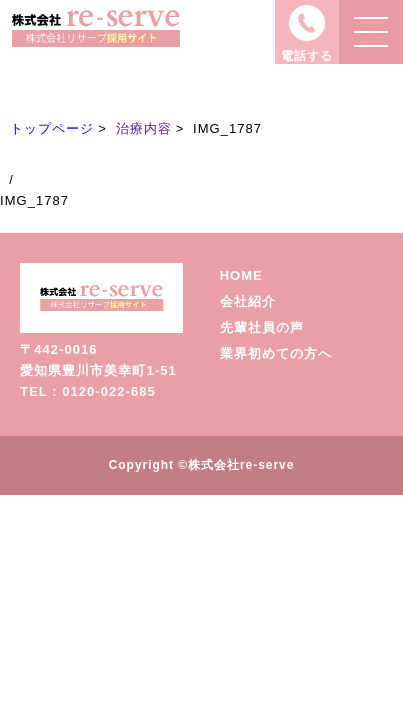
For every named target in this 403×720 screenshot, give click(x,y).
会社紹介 (248, 301)
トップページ (52, 128)
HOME (241, 275)
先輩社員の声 (262, 327)
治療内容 (144, 128)
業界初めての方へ (276, 353)
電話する (307, 56)
